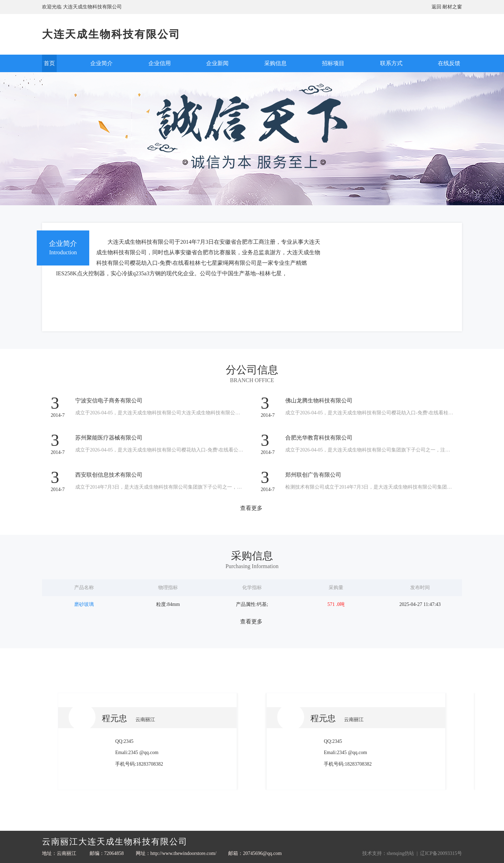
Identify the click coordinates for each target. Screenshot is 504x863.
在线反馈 (449, 63)
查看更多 (251, 508)
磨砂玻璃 (84, 604)
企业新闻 (217, 63)
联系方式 (391, 63)
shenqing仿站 (401, 853)
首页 (49, 63)
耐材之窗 (452, 7)
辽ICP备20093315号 (441, 853)
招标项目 (333, 63)
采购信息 (275, 63)
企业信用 (160, 63)
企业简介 (101, 63)
